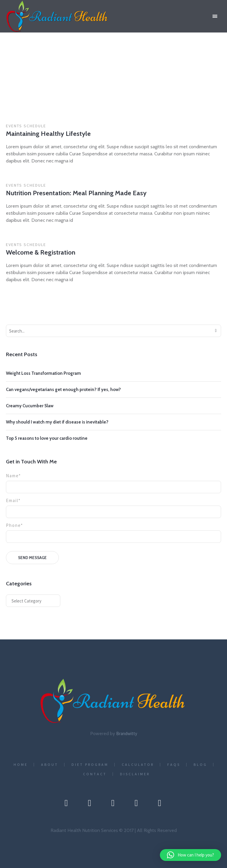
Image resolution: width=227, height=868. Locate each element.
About (50, 765)
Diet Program (90, 765)
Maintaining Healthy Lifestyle (48, 134)
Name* (113, 481)
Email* (113, 506)
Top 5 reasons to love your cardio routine (47, 438)
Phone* (113, 531)
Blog (200, 765)
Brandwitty (127, 733)
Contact (95, 774)
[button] (190, 855)
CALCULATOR (138, 765)
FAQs (174, 765)
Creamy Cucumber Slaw (30, 406)
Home (94, 87)
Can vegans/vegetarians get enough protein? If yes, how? (63, 390)
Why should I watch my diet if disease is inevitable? (57, 422)
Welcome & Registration (41, 252)
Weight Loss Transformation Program (43, 373)
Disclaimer (135, 774)
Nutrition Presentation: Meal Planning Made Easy (76, 193)
